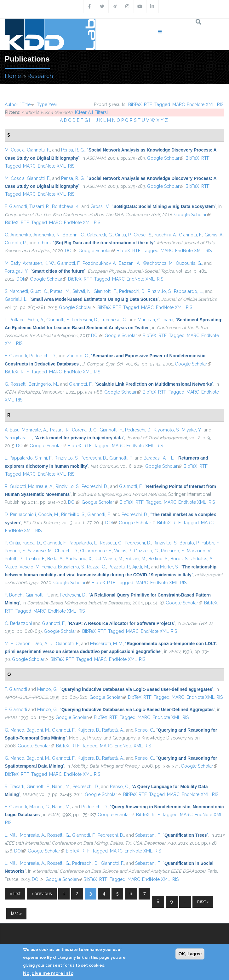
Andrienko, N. (47, 235)
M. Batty (13, 263)
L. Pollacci (15, 320)
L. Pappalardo (19, 458)
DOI (71, 251)
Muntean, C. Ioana (155, 320)
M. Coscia (15, 150)
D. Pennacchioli (20, 514)
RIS (220, 104)
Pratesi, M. (60, 291)
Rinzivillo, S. (160, 291)
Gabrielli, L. (16, 299)
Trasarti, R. (40, 206)
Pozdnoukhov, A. (100, 263)
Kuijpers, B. (89, 730)
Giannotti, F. (38, 150)
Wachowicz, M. (158, 263)
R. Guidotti (15, 486)
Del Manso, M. (109, 559)
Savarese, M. (40, 551)
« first (15, 894)
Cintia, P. (123, 235)
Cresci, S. (143, 235)
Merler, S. (169, 567)
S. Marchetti (16, 291)
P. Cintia (12, 543)
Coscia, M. (49, 514)
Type (42, 104)
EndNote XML (201, 104)
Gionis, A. (214, 235)
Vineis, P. (123, 551)
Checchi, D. (66, 551)
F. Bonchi (14, 595)
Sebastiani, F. (148, 835)
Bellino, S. (158, 559)
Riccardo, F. (173, 551)
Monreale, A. (34, 430)
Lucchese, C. (114, 320)
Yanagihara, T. (18, 438)
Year (53, 104)
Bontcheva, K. (66, 206)
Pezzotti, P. (119, 567)
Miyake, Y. (192, 430)
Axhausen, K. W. (39, 263)
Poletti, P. (14, 559)
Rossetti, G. (111, 543)
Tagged (162, 104)
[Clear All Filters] (91, 112)
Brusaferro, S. (71, 567)
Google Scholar (165, 158)
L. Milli (11, 835)
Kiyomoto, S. (167, 430)
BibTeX (135, 104)
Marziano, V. (199, 551)
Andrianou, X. (79, 559)
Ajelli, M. (141, 567)
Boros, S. (179, 559)
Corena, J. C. (85, 430)
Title (26, 104)
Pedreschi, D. (132, 291)
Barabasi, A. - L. (159, 458)
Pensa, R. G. (73, 150)
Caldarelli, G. (100, 235)
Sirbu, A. (36, 320)
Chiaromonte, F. (96, 551)
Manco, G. (47, 689)
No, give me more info (48, 973)
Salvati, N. (82, 291)
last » (16, 913)
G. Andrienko (18, 235)
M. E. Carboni (18, 644)
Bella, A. (55, 559)
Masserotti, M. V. (106, 644)
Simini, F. (44, 458)
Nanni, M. (61, 787)
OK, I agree (190, 954)
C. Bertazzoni (18, 623)
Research (40, 76)
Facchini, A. (166, 235)
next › (203, 901)
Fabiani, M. (136, 559)
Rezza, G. (97, 567)
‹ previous (42, 894)
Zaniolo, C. (78, 356)
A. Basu (12, 430)
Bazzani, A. (130, 263)
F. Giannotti (16, 206)
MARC (179, 104)
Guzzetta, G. (146, 551)
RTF (148, 104)
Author (11, 104)
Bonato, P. (189, 543)
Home (13, 76)
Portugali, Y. (17, 271)
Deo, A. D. (44, 644)
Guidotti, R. (16, 243)
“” (164, 206)
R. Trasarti (14, 787)
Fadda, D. (32, 543)
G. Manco (14, 730)
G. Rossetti (16, 384)
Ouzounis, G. (189, 263)
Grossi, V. (100, 206)
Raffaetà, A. (113, 730)
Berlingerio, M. (43, 384)
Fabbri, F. (211, 543)
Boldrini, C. (74, 235)
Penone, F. (15, 551)
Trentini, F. (35, 559)
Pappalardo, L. (188, 291)
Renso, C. (144, 730)
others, (45, 243)
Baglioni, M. (38, 730)
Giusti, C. (39, 291)
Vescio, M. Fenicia (38, 567)
